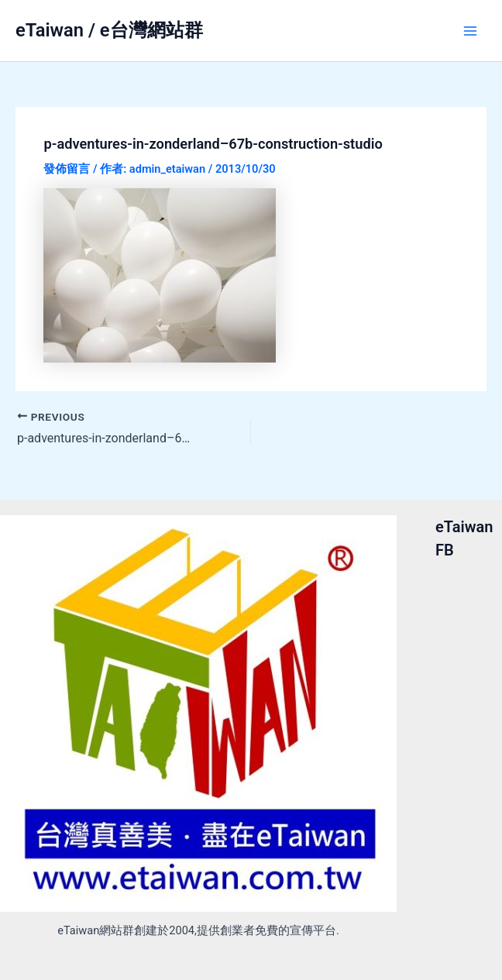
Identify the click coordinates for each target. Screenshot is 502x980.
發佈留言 (67, 169)
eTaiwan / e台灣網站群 (109, 30)
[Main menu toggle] (470, 31)
